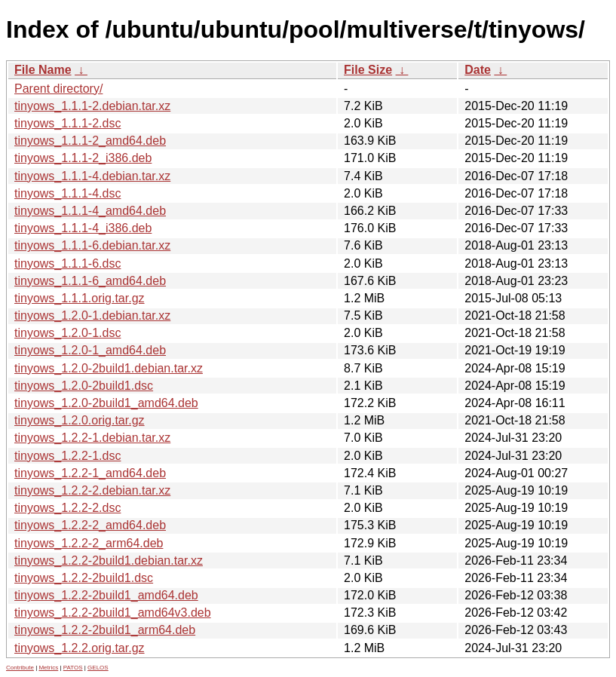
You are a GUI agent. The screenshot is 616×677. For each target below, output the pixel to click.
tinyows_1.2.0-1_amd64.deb (90, 350)
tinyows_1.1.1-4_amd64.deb (90, 211)
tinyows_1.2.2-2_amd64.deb (90, 525)
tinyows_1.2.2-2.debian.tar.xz (92, 490)
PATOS (73, 668)
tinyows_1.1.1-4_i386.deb (83, 228)
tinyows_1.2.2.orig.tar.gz (80, 648)
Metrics (48, 668)
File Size (368, 70)
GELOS (98, 668)
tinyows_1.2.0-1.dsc (67, 333)
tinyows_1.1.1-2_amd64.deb (90, 141)
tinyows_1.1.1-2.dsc (67, 123)
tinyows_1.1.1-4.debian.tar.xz (92, 176)
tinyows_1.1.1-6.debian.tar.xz (92, 245)
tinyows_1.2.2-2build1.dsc (84, 578)
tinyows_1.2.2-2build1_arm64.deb (105, 630)
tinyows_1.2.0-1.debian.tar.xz (92, 316)
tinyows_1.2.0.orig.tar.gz (80, 420)
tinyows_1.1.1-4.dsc (67, 193)
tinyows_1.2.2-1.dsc (67, 456)
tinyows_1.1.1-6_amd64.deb (90, 281)
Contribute (20, 668)
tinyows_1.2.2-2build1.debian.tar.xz (109, 561)
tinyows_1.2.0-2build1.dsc (84, 386)
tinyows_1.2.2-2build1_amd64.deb (106, 595)
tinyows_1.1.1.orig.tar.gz (80, 298)
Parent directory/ (58, 89)
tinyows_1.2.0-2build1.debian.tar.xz (109, 368)
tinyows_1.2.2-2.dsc (67, 508)
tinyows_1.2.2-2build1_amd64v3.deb (113, 613)
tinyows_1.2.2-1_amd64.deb (90, 473)
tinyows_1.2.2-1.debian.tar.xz (92, 438)
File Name (43, 70)
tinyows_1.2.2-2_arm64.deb (89, 543)
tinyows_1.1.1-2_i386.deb (83, 158)
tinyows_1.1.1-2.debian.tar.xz (92, 106)
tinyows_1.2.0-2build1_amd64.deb (106, 403)
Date (478, 70)
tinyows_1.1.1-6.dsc (67, 263)
